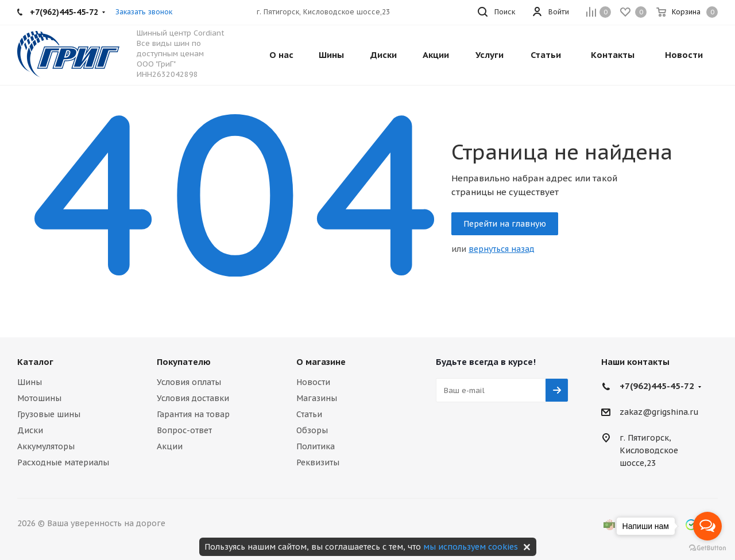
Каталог (35, 362)
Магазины (317, 398)
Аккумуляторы (46, 446)
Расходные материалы (63, 462)
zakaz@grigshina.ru (659, 413)
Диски (30, 430)
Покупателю (184, 362)
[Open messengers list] (707, 526)
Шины (30, 382)
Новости (313, 382)
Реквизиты (318, 462)
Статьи (309, 414)
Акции (170, 446)
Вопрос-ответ (184, 430)
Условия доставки (193, 398)
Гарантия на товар (193, 414)
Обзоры (312, 430)
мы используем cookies (471, 547)
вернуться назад (502, 249)
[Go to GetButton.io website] (707, 548)
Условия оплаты (189, 382)
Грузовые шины (49, 414)
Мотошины (39, 398)
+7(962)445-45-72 (657, 386)
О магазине (321, 362)
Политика (316, 446)
